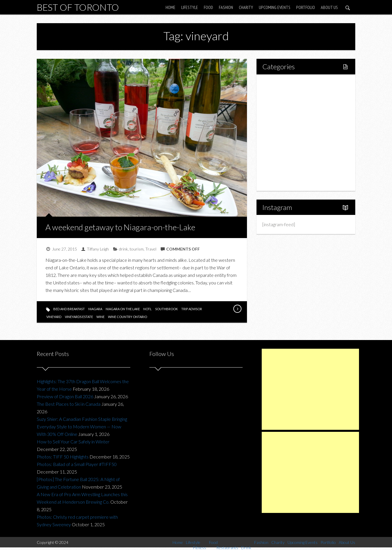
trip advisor (192, 309)
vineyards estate (79, 317)
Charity (246, 7)
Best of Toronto (78, 7)
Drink (280, 133)
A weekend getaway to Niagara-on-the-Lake (120, 227)
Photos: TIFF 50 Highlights (63, 457)
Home (171, 7)
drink (123, 249)
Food (208, 7)
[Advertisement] (310, 389)
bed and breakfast (69, 309)
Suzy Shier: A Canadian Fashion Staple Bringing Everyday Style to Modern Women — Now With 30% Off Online (82, 426)
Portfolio (306, 7)
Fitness (282, 103)
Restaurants (286, 123)
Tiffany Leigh (98, 249)
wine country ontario (128, 317)
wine (100, 317)
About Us (329, 7)
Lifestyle (190, 7)
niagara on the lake (123, 309)
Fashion (226, 7)
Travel (151, 249)
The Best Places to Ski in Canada (69, 404)
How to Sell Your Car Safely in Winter (73, 442)
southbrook (166, 309)
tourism (137, 249)
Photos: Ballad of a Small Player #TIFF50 (77, 464)
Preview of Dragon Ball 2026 (65, 396)
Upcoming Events (275, 7)
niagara (95, 309)
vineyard (54, 317)
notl (148, 309)
